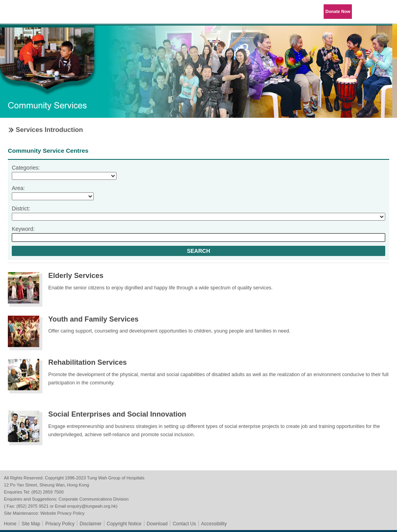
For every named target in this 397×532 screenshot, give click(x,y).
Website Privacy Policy (63, 513)
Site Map (31, 524)
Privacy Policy (60, 524)
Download (157, 524)
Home (10, 524)
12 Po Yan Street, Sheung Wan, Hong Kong (46, 485)
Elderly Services (76, 276)
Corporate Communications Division (93, 499)
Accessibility (214, 524)
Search (198, 251)
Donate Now (338, 11)
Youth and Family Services (93, 319)
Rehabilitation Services (87, 362)
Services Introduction (49, 130)
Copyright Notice (124, 524)
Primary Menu (385, 12)
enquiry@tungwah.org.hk (92, 506)
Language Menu (366, 12)
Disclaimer (91, 524)
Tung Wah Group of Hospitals (28, 14)
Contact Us (184, 524)
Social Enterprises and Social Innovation (117, 414)
